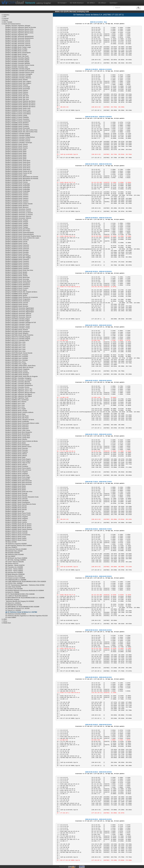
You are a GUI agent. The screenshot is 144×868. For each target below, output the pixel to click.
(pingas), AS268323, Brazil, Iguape (16, 272)
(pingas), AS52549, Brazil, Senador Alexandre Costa (22, 497)
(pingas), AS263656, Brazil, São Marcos (18, 180)
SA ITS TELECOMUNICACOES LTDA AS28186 (20, 594)
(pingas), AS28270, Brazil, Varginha (17, 472)
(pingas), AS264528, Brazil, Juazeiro (17, 193)
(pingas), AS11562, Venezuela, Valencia (18, 45)
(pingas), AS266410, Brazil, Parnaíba (17, 251)
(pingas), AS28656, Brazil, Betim (16, 486)
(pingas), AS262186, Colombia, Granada (18, 76)
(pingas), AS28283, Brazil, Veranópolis (18, 479)
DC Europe (62, 3)
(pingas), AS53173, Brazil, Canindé (16, 531)
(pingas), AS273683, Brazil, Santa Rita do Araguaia (22, 376)
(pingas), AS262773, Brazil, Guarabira (17, 119)
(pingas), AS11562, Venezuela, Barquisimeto (19, 36)
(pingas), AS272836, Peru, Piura (16, 362)
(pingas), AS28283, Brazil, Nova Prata (17, 475)
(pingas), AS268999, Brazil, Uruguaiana (18, 299)
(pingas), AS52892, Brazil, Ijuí (15, 511)
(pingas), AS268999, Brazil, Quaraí (16, 295)
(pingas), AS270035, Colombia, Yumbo (18, 324)
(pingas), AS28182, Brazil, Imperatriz (17, 425)
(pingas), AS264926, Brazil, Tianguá (17, 220)
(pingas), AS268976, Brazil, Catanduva (18, 286)
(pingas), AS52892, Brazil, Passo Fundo (18, 513)
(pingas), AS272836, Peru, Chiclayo (17, 358)
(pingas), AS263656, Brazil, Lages (16, 175)
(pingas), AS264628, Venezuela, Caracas (18, 209)
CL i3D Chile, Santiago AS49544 (16, 560)
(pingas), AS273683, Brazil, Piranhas (17, 375)
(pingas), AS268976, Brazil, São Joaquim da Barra (21, 292)
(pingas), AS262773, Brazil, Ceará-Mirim (18, 112)
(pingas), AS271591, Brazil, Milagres (17, 333)
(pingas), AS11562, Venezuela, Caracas (18, 40)
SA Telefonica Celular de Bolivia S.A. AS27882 (22, 612)
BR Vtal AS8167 (10, 556)
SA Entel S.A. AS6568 (12, 592)
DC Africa (102, 3)
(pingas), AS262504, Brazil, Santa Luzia (18, 108)
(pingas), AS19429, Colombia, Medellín (18, 63)
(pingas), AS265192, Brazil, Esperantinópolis (20, 233)
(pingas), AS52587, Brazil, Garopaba (17, 501)
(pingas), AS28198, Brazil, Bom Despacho (19, 432)
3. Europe (5, 20)
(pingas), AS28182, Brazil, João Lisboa (18, 430)
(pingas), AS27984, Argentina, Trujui (17, 398)
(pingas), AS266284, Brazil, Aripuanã (17, 240)
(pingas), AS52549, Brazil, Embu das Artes (19, 492)
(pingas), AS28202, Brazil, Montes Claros (18, 447)
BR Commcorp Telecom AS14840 (16, 549)
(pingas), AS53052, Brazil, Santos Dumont (19, 529)
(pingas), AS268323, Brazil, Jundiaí (17, 276)
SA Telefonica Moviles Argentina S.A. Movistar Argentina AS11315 (26, 616)
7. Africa (4, 621)
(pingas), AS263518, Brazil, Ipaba (16, 150)
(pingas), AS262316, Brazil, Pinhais (17, 80)
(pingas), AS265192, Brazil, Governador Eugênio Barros (23, 236)
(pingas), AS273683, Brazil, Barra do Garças (19, 367)
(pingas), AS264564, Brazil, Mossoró (17, 206)
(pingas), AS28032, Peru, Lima (15, 403)
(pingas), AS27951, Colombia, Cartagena (18, 378)
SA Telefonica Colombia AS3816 (16, 614)
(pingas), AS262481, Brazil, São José (17, 96)
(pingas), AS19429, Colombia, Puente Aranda (20, 65)
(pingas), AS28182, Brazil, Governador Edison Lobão (22, 423)
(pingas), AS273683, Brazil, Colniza (17, 371)
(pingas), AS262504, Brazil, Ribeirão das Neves (20, 101)
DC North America (77, 3)
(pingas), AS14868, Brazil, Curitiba (16, 49)
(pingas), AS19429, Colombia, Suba (17, 67)
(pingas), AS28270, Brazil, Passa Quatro (18, 468)
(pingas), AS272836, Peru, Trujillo (16, 364)
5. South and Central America (11, 24)
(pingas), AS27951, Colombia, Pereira (17, 387)
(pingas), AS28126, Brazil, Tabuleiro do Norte (20, 420)
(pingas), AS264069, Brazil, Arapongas (18, 184)
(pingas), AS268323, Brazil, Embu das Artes (19, 270)
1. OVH (4, 17)
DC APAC (91, 3)
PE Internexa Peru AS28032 (14, 573)
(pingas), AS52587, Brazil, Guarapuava (18, 502)
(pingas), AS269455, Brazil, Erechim (17, 306)
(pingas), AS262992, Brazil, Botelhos (17, 123)
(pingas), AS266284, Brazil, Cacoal (16, 242)
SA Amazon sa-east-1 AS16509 (15, 578)
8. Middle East (6, 623)
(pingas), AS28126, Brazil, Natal (15, 414)
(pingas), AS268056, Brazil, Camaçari (17, 260)
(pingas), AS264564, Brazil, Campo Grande (19, 204)
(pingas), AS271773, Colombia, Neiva (17, 340)
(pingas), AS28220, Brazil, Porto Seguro (18, 459)
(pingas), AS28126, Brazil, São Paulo (17, 416)
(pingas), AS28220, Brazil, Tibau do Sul (18, 463)
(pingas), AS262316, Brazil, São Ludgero (18, 81)
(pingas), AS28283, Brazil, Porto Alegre (18, 477)
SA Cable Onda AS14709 (13, 587)
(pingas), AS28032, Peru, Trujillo (16, 409)
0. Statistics (6, 15)
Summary (113, 3)
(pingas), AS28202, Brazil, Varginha (17, 452)
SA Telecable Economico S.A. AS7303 (17, 608)
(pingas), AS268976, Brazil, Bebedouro (18, 285)
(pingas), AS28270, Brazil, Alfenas (16, 465)
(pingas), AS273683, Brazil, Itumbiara (17, 373)
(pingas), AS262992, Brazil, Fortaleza (17, 125)
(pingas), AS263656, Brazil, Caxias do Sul (19, 171)
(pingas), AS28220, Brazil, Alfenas (16, 454)
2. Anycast (5, 18)
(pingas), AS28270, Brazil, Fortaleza (17, 466)
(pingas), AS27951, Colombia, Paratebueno (19, 385)
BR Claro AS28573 (11, 547)
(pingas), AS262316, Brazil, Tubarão (17, 85)
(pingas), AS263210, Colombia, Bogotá (18, 134)
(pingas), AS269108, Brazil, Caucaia (17, 303)
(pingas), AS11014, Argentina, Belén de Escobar (21, 27)
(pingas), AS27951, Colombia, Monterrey (18, 384)
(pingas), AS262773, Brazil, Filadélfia (17, 117)
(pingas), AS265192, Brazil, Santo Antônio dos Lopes (22, 238)
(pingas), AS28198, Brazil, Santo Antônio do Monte (22, 441)
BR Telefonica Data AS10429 (14, 555)
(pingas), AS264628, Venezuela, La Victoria (19, 213)
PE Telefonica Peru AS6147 (14, 576)
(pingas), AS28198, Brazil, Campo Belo (18, 436)
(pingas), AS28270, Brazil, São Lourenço (18, 470)
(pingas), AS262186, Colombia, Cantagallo (19, 74)
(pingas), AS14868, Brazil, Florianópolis (18, 53)
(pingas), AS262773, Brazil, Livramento (18, 121)
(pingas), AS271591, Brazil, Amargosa (17, 331)
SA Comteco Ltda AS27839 (14, 589)
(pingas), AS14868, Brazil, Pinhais (16, 54)
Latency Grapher (38, 3)
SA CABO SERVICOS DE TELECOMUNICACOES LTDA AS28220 (26, 582)
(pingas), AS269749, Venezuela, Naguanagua (20, 308)
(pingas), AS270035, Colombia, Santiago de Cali (21, 322)
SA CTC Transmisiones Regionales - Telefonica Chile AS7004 (25, 585)
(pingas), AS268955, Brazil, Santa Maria (18, 281)
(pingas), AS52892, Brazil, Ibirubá (16, 506)
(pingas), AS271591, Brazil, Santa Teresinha (19, 335)
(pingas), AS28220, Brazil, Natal (15, 457)
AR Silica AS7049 (11, 542)
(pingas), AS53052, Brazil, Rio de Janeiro (18, 524)
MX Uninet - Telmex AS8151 (14, 569)
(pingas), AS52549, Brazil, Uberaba (16, 499)
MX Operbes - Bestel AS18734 (15, 565)
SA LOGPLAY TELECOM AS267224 (17, 596)
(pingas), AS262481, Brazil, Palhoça (17, 90)
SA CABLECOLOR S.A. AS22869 (16, 580)
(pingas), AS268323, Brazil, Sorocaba (17, 279)
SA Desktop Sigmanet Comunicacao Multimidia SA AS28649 (25, 591)
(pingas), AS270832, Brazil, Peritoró (17, 330)
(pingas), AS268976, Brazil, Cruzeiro (17, 288)
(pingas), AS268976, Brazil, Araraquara (18, 283)
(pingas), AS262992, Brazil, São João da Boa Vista (21, 130)
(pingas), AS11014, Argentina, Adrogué (18, 26)
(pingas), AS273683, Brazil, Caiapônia (17, 369)
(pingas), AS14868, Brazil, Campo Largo (18, 47)
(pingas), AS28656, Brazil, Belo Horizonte (19, 481)
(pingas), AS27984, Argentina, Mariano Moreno (20, 393)
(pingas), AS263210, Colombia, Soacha (18, 139)
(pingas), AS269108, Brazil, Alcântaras (18, 301)
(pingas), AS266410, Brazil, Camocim (17, 245)
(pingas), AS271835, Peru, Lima (15, 342)
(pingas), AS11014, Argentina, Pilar (17, 35)
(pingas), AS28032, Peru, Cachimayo (17, 400)
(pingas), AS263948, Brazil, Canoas (17, 182)
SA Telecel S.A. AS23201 (13, 610)
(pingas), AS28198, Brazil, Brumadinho (18, 434)
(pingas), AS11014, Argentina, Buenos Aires (19, 29)
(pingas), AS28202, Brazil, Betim (16, 443)
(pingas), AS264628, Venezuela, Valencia (18, 216)
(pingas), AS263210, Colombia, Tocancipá (19, 143)
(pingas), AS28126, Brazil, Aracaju (16, 411)
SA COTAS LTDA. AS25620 (14, 583)
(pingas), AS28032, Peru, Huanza (16, 402)
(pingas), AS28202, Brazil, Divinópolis (17, 445)
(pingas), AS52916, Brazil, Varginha (17, 517)
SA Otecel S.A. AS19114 (13, 603)
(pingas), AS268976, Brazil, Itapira (16, 290)
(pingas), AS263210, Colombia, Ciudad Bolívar (20, 137)
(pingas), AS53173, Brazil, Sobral (16, 538)
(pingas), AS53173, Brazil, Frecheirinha (18, 535)
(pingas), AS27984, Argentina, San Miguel (19, 394)
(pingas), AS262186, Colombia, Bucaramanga (20, 71)
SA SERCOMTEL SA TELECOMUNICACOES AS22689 (22, 607)
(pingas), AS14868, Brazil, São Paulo (17, 56)
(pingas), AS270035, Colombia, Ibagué (18, 319)
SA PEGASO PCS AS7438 (14, 605)
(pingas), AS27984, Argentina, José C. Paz (19, 389)
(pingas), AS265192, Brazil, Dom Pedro (18, 229)
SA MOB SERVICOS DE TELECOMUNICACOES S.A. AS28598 (25, 598)
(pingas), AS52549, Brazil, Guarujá (16, 493)
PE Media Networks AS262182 (15, 574)
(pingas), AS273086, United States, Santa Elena (20, 366)
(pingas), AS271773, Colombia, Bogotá (18, 337)
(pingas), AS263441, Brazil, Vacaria (17, 144)
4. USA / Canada (7, 22)
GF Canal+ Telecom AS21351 (15, 562)
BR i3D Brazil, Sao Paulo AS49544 (16, 558)
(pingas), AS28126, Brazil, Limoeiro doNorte (19, 412)
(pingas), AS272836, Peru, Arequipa (17, 355)
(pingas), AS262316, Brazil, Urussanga (18, 87)
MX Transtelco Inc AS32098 (14, 567)
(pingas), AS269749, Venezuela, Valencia (18, 313)
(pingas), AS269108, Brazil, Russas (17, 304)
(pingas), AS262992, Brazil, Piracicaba (18, 128)
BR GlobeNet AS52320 (13, 553)
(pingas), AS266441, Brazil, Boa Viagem (18, 256)
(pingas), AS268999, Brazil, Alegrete (17, 294)
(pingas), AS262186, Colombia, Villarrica (18, 78)
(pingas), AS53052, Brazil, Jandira (16, 520)
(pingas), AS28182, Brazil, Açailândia (17, 421)
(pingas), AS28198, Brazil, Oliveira (16, 439)
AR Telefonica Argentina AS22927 (16, 544)
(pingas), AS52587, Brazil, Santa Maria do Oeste (21, 504)
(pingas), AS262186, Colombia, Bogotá (18, 69)
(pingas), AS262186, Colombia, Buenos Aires (20, 72)
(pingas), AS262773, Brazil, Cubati (16, 116)
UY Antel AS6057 (11, 617)
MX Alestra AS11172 (12, 564)
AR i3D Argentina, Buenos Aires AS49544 (19, 546)
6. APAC (4, 619)
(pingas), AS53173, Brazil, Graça (16, 537)
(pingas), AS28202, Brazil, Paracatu (17, 448)
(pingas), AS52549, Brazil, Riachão (16, 495)
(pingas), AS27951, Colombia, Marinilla (18, 382)
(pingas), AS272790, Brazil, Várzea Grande (19, 353)
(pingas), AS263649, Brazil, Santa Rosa (18, 161)
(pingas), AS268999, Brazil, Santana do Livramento (22, 297)
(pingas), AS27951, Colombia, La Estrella (18, 380)
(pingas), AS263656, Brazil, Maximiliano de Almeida (22, 177)
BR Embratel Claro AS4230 (14, 551)
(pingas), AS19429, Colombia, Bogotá (17, 58)
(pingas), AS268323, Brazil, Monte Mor (18, 277)
